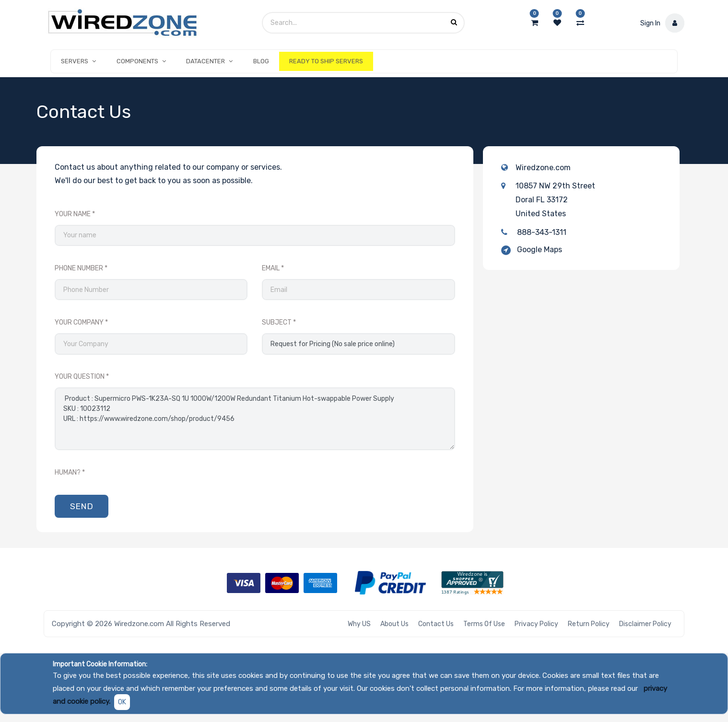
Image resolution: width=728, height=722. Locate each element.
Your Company (79, 322)
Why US (359, 624)
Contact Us (436, 624)
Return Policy (589, 624)
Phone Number (79, 268)
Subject (277, 322)
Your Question (80, 377)
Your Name (73, 214)
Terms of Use (484, 624)
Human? (68, 472)
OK (122, 702)
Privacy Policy (536, 624)
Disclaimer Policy (645, 624)
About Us (394, 624)
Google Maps (540, 250)
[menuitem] (261, 61)
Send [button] (82, 506)
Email (271, 268)
